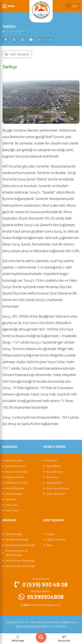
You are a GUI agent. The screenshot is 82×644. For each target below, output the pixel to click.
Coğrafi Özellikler (56, 539)
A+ (51, 40)
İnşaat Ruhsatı (55, 472)
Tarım (49, 545)
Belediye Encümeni (17, 483)
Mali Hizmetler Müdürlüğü (20, 545)
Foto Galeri (12, 505)
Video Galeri (12, 510)
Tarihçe (50, 534)
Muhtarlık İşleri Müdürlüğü (20, 566)
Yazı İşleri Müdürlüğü (17, 539)
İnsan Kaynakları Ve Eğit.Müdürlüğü (17, 553)
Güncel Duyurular (15, 488)
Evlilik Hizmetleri (56, 494)
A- (40, 40)
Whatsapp (18, 639)
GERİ (73, 6)
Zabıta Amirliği (13, 534)
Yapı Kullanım (54, 466)
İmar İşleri (52, 460)
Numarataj (52, 477)
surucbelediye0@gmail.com (41, 605)
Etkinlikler (11, 499)
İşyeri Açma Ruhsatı (58, 488)
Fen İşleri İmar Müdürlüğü (20, 560)
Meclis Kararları (14, 460)
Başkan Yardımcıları (16, 472)
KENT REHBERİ (17, 54)
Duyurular (64, 639)
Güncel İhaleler (14, 494)
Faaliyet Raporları (15, 466)
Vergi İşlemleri (55, 483)
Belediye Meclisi (15, 477)
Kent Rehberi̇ (16, 31)
